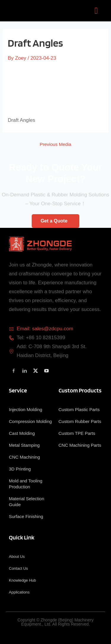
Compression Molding (30, 421)
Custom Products (80, 390)
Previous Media (55, 144)
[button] (96, 11)
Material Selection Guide (26, 502)
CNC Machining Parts (80, 445)
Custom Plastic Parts (79, 409)
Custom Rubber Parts (80, 421)
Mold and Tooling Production (26, 484)
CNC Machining (24, 457)
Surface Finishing (26, 516)
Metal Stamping (24, 445)
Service (18, 390)
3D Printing (20, 469)
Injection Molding (26, 409)
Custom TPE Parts (77, 433)
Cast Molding (22, 433)
